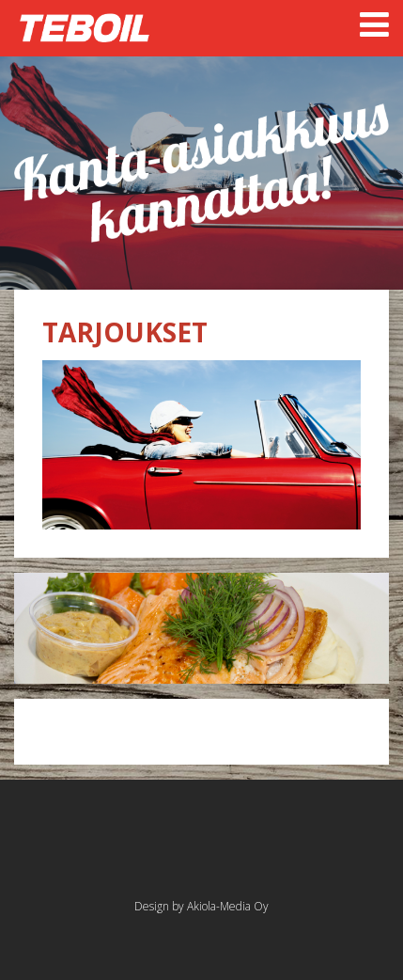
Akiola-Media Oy (228, 906)
